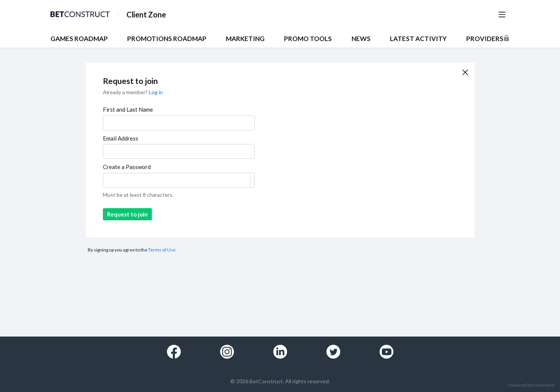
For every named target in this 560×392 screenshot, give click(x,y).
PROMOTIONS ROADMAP (167, 39)
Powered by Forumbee (531, 385)
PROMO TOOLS (308, 39)
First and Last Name (128, 109)
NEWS (361, 39)
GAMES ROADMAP (79, 39)
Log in (156, 92)
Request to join (127, 214)
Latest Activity (418, 39)
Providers (485, 39)
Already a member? (133, 92)
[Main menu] (502, 14)
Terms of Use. (162, 250)
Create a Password (127, 167)
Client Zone (146, 14)
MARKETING (245, 39)
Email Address (121, 138)
